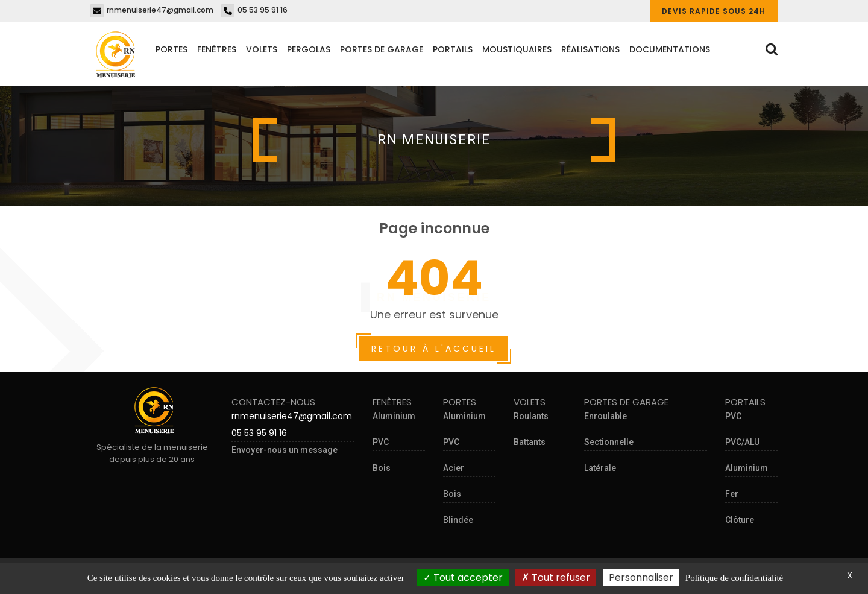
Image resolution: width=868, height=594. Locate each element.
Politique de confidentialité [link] (734, 578)
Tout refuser (556, 577)
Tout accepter (463, 577)
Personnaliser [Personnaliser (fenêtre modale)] (641, 577)
